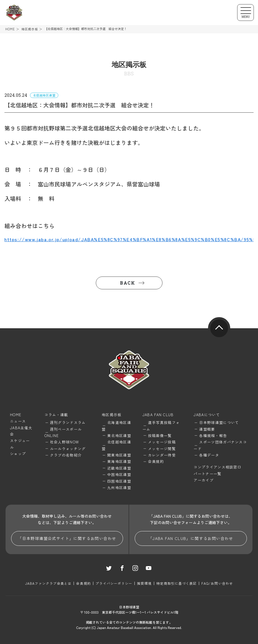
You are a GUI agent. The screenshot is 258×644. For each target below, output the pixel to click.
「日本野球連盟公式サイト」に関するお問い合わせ (67, 538)
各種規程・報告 (213, 435)
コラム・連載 (56, 415)
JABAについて (207, 415)
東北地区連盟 (119, 435)
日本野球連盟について (219, 422)
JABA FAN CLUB (158, 415)
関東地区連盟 (119, 455)
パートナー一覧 (207, 474)
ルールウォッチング (68, 449)
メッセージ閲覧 (162, 449)
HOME (10, 29)
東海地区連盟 (119, 461)
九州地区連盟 (119, 488)
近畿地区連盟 (119, 468)
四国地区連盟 (119, 481)
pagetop (219, 328)
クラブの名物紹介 (66, 455)
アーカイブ (204, 480)
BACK (127, 283)
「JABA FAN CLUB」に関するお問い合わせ (191, 538)
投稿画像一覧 (160, 435)
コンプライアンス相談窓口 (217, 467)
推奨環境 (144, 583)
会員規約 (156, 461)
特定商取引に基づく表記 (176, 583)
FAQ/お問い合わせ (217, 583)
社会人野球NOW (64, 442)
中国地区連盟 (119, 474)
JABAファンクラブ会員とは (48, 583)
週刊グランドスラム (68, 422)
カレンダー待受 (162, 455)
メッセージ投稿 (162, 442)
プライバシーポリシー (114, 583)
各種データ (209, 455)
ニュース (18, 421)
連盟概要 (207, 429)
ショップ (18, 454)
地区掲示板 (30, 29)
